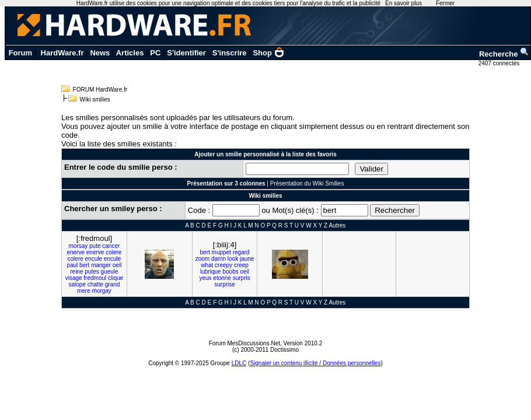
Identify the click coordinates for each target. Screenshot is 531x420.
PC (155, 53)
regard (241, 252)
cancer (111, 246)
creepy (223, 265)
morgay (102, 291)
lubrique (211, 272)
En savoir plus (404, 3)
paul (72, 265)
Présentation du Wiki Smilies (307, 183)
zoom (202, 259)
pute (95, 246)
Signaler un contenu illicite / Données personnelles (315, 363)
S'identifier (186, 53)
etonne (222, 278)
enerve (76, 252)
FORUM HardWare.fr (100, 90)
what (207, 265)
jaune (247, 259)
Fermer (445, 3)
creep (241, 265)
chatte (95, 284)
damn (219, 259)
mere (84, 291)
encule (94, 259)
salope (77, 284)
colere (113, 252)
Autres (337, 225)
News (100, 53)
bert (84, 265)
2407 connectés (500, 63)
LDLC (239, 363)
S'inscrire (230, 53)
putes (92, 272)
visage (74, 278)
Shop (268, 53)
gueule (110, 272)
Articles (130, 53)
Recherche (504, 54)
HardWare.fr (62, 53)
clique (116, 278)
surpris (242, 278)
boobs (230, 272)
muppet (221, 252)
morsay (78, 246)
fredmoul (95, 278)
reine (76, 272)
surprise (225, 284)
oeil (117, 265)
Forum (20, 53)
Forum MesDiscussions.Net (244, 343)
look (233, 259)
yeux (205, 278)
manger (101, 265)
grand (113, 284)
